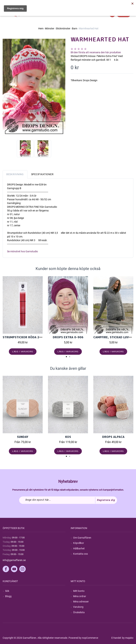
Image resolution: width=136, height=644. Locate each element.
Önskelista (79, 612)
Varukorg (78, 607)
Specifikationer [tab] (42, 174)
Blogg (8, 596)
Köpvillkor (79, 543)
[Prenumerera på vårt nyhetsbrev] (68, 500)
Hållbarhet (79, 548)
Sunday (23, 437)
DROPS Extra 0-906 (68, 337)
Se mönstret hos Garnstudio (22, 251)
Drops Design (90, 80)
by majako (127, 638)
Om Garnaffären (82, 538)
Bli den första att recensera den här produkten (96, 52)
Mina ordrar (80, 596)
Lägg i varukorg (23, 351)
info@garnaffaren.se (14, 560)
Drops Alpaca (113, 437)
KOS (68, 437)
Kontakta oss (80, 554)
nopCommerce (90, 638)
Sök (7, 591)
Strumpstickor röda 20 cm (25, 337)
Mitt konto (79, 591)
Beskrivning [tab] (15, 174)
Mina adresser (81, 602)
